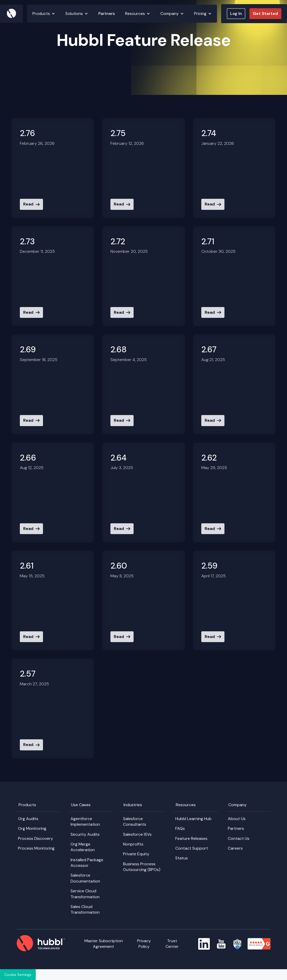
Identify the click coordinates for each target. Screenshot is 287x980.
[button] (44, 14)
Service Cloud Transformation (85, 894)
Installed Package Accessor (87, 863)
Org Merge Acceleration (83, 847)
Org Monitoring (32, 828)
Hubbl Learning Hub (193, 819)
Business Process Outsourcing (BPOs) (142, 867)
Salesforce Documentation (85, 878)
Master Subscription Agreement (104, 944)
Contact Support (192, 848)
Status (182, 858)
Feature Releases (191, 838)
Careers (235, 848)
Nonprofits (133, 844)
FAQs (180, 828)
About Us (237, 819)
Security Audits (85, 834)
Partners (107, 14)
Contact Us (239, 838)
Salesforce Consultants (135, 821)
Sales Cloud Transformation (85, 909)
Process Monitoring (36, 848)
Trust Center (172, 944)
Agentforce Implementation (85, 821)
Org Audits (28, 819)
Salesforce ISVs (137, 834)
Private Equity (136, 854)
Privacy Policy (144, 944)
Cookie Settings (18, 975)
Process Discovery (36, 838)
